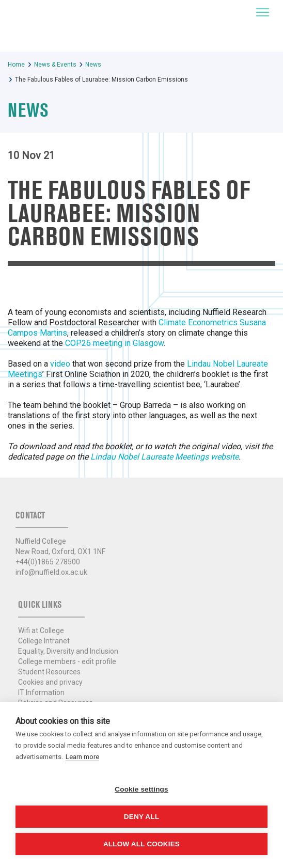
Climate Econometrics (198, 322)
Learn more (82, 757)
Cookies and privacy (50, 682)
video (60, 364)
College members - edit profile (67, 661)
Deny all (141, 817)
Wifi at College (41, 630)
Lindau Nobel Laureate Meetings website (164, 457)
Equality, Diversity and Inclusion (68, 651)
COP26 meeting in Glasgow (114, 343)
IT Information (41, 692)
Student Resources (49, 672)
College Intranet (44, 641)
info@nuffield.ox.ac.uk (51, 572)
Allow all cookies (141, 844)
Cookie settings (141, 789)
